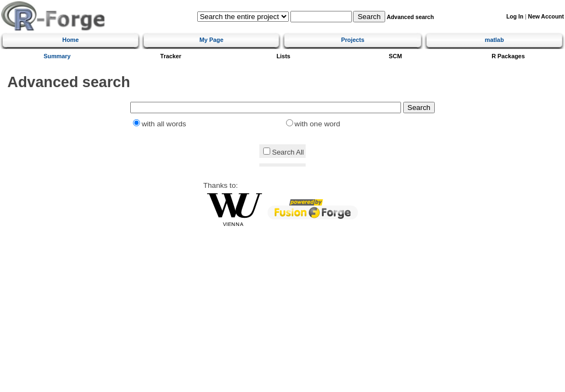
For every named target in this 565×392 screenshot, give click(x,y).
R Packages (508, 56)
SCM (396, 56)
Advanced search (411, 17)
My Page (211, 40)
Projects (353, 40)
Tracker (171, 56)
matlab (494, 40)
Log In (515, 17)
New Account (546, 17)
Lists (283, 56)
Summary (57, 56)
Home (70, 40)
